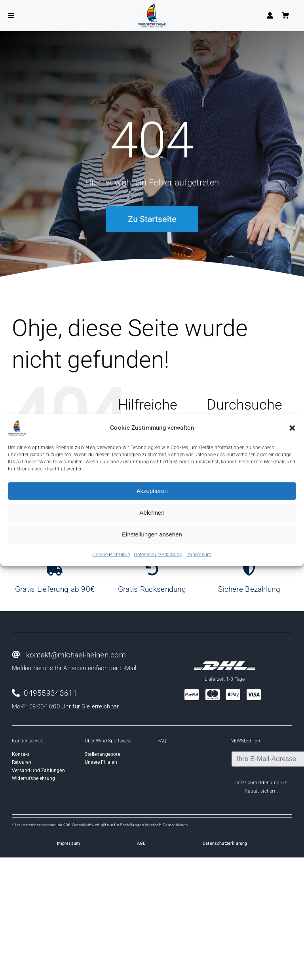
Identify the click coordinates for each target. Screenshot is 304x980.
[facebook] (254, 803)
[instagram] (268, 803)
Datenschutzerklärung (158, 554)
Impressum (199, 554)
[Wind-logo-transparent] (152, 7)
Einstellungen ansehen (152, 534)
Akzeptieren (152, 491)
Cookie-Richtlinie (111, 554)
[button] (292, 428)
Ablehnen (152, 513)
